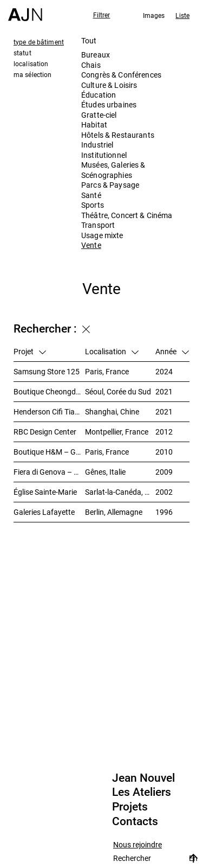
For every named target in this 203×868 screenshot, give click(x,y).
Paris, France (107, 371)
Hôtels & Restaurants (118, 135)
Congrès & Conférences (121, 75)
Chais (91, 65)
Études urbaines (109, 104)
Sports (93, 205)
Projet (30, 351)
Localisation (112, 351)
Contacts (135, 821)
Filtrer (102, 15)
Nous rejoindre (137, 845)
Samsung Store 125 (47, 371)
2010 (164, 452)
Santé (91, 195)
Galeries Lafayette (44, 512)
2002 (164, 492)
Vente (91, 245)
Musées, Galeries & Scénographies (113, 170)
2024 (164, 371)
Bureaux (96, 55)
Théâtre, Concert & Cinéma (127, 215)
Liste (182, 15)
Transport (98, 225)
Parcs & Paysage (110, 185)
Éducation (99, 95)
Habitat (94, 125)
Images (154, 15)
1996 (164, 512)
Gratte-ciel (99, 115)
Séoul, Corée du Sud (118, 391)
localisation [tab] (31, 63)
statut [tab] (22, 53)
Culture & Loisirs (109, 85)
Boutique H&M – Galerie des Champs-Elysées (49, 452)
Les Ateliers (142, 792)
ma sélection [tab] (32, 74)
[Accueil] (25, 11)
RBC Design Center (45, 432)
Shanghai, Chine (112, 411)
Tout (89, 40)
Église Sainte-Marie (45, 492)
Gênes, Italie (105, 472)
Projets (130, 807)
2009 (164, 472)
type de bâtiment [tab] (39, 42)
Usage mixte (102, 235)
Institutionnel (104, 155)
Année (172, 351)
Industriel (97, 145)
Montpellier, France (117, 432)
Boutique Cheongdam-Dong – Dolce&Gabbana (49, 391)
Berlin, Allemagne (114, 512)
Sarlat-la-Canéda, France (120, 492)
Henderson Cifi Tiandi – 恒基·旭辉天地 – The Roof (49, 411)
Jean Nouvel (143, 778)
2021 (164, 391)
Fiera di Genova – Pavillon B (49, 472)
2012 (164, 432)
